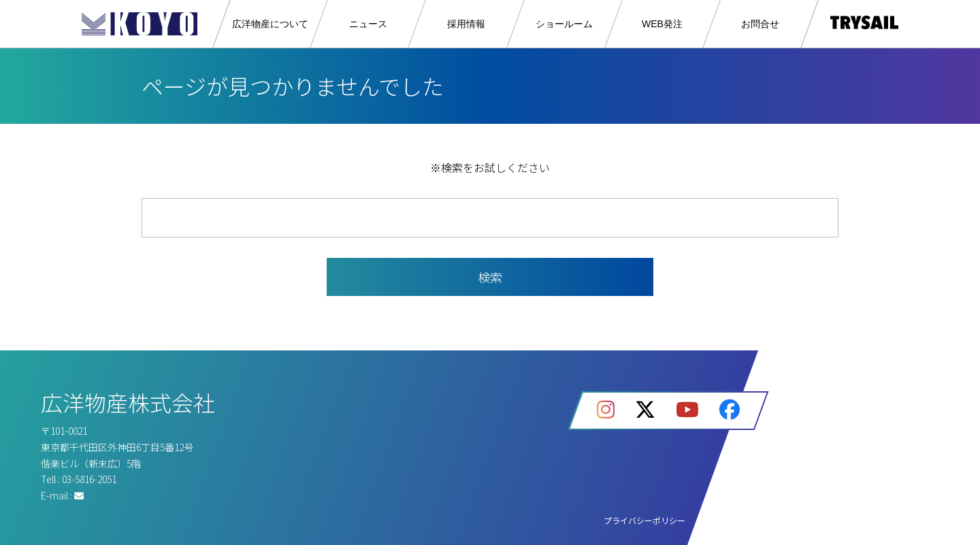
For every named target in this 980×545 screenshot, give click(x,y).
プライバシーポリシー (644, 520)
